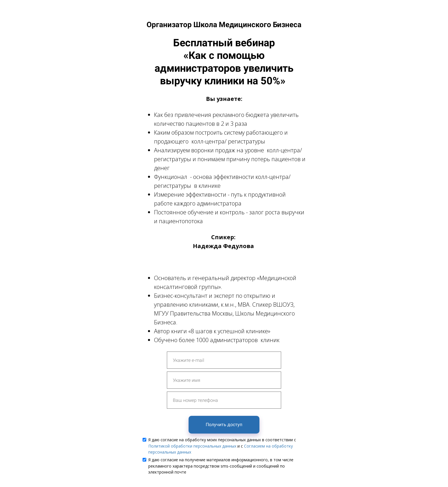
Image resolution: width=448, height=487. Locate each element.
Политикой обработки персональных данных (192, 446)
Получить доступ (224, 425)
